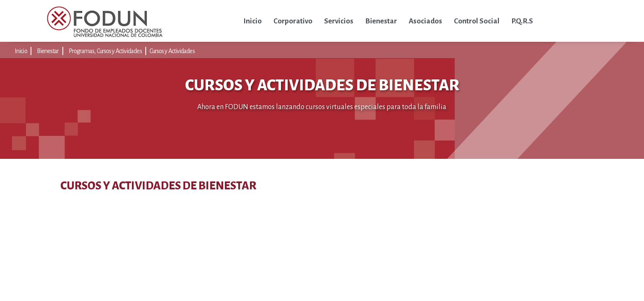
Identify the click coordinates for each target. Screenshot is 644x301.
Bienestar (381, 21)
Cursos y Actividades (172, 51)
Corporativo (293, 21)
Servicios (339, 21)
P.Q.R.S (522, 21)
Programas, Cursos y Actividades (105, 51)
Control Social (477, 21)
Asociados (425, 21)
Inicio (252, 21)
